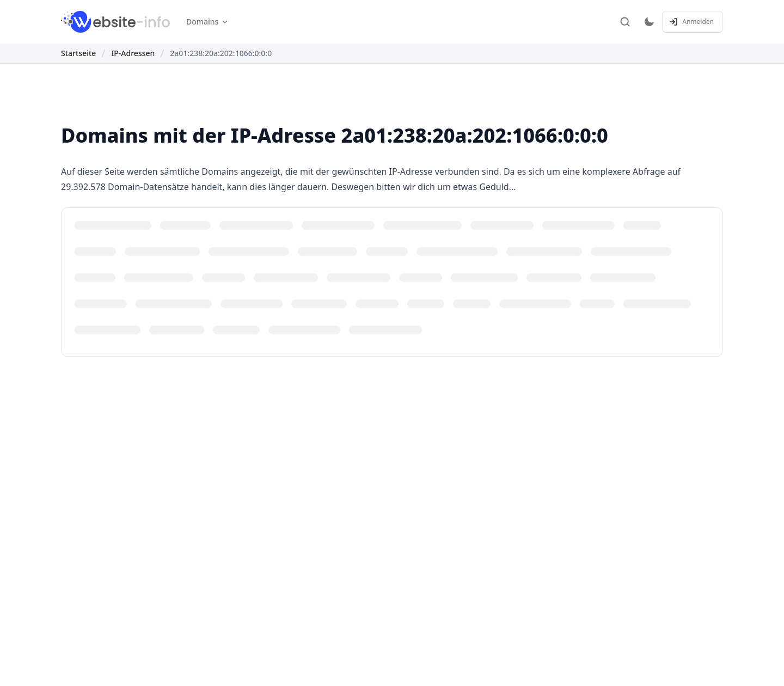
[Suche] (625, 22)
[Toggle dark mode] (649, 22)
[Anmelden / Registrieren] (693, 22)
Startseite (78, 53)
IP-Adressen (133, 53)
